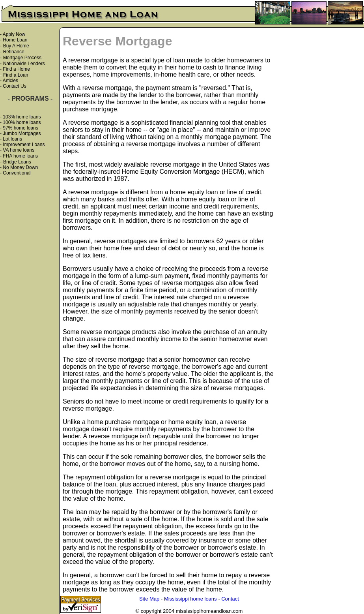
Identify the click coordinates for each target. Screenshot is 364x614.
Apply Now (14, 34)
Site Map (149, 599)
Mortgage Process (22, 58)
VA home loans (19, 150)
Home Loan (15, 40)
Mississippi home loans (190, 599)
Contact (230, 599)
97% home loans (20, 128)
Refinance (14, 52)
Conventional (17, 173)
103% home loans (22, 117)
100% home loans (22, 122)
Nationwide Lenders (24, 64)
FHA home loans (20, 156)
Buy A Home (16, 46)
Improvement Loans (24, 145)
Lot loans (12, 139)
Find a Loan (16, 75)
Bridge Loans (17, 162)
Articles (10, 81)
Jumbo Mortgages (22, 133)
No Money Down (20, 167)
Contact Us (14, 86)
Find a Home (16, 69)
